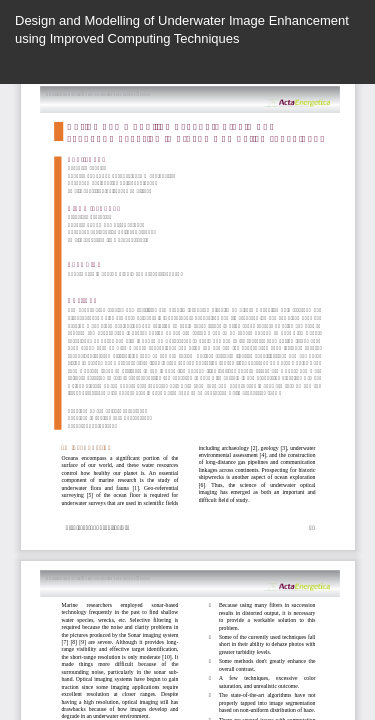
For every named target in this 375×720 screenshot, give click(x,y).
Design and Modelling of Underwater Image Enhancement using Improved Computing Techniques (182, 29)
